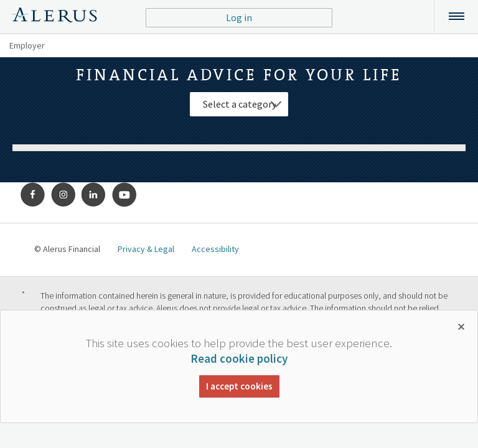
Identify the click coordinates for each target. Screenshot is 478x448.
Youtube (124, 195)
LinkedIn (94, 195)
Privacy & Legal (146, 249)
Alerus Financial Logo (54, 17)
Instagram (63, 195)
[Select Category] (239, 104)
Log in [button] (239, 17)
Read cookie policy (239, 358)
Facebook (33, 195)
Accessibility (215, 249)
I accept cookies (239, 386)
